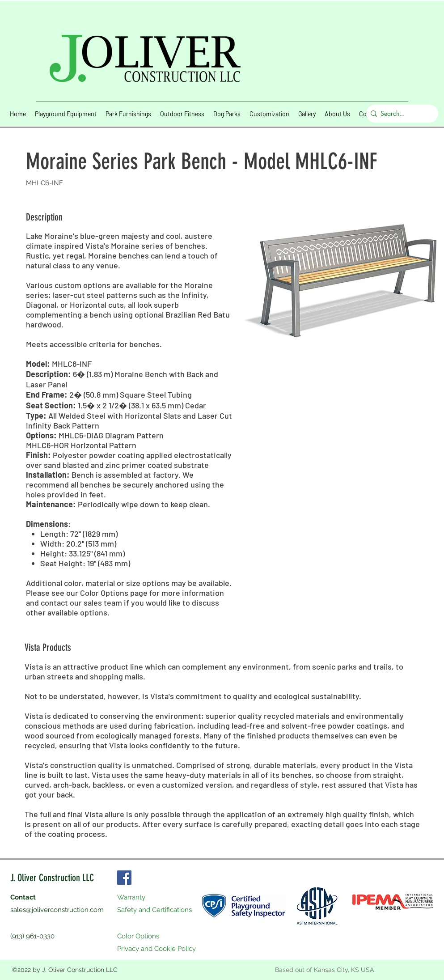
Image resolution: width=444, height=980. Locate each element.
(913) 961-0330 (32, 936)
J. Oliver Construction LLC (52, 878)
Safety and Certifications (154, 910)
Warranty (131, 897)
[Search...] (400, 114)
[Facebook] (124, 878)
